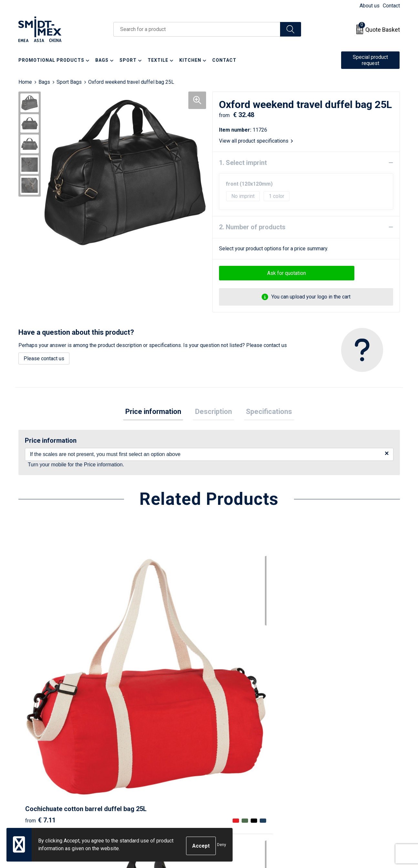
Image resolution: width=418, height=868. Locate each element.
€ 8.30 (326, 672)
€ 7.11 (40, 672)
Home (25, 82)
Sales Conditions (331, 742)
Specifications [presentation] (265, 412)
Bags (44, 82)
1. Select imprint (243, 163)
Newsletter (135, 752)
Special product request (370, 60)
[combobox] (197, 29)
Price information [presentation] (157, 412)
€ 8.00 (231, 682)
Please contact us (44, 358)
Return (224, 752)
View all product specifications (256, 141)
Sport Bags (69, 82)
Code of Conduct (330, 771)
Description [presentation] (214, 412)
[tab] (157, 413)
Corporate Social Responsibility (347, 781)
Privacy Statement (332, 762)
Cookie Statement (332, 752)
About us (370, 6)
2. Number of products (252, 227)
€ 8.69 (136, 672)
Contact (391, 6)
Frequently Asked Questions (155, 762)
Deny (222, 846)
